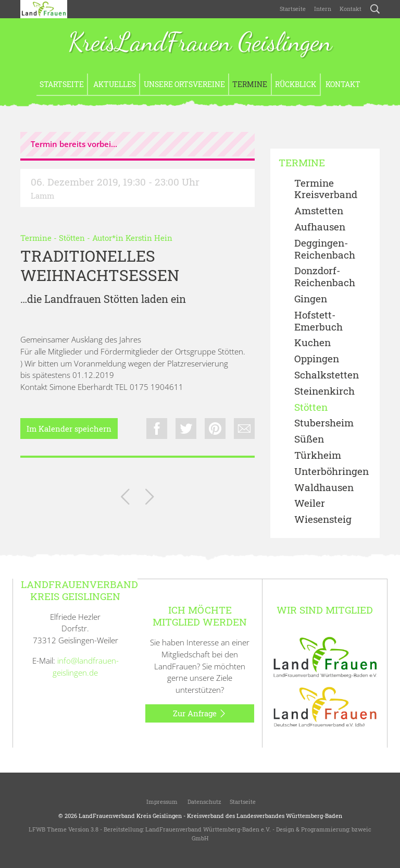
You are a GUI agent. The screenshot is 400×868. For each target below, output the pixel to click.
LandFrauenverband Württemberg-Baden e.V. (208, 829)
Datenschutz (204, 802)
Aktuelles (114, 84)
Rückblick (296, 84)
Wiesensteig (323, 519)
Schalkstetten (327, 375)
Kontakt (351, 9)
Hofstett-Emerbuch (318, 321)
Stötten (72, 238)
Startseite (293, 9)
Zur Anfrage (200, 714)
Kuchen (312, 343)
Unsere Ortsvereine (184, 84)
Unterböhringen (332, 472)
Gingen (311, 299)
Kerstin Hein (149, 238)
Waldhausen (324, 488)
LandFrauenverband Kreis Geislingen (130, 816)
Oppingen (317, 359)
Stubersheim (324, 423)
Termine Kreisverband (326, 189)
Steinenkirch (324, 391)
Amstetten (319, 211)
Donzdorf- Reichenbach (325, 277)
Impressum (161, 802)
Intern (323, 9)
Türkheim (318, 455)
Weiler (310, 503)
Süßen (309, 439)
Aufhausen (320, 227)
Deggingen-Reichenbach (325, 249)
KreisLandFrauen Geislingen (200, 43)
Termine (250, 84)
